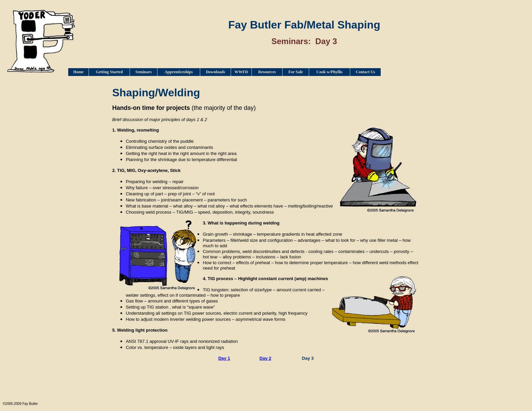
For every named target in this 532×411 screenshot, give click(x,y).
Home (79, 72)
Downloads (216, 72)
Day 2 (265, 358)
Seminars (144, 72)
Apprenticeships (179, 72)
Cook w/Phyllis (329, 72)
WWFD (241, 72)
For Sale (296, 72)
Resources (267, 72)
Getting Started (109, 72)
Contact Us (366, 72)
